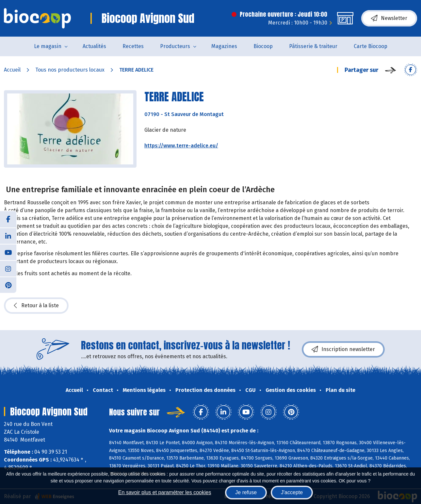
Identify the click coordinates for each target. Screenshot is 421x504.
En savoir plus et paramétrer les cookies (165, 492)
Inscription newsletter (343, 349)
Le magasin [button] (48, 46)
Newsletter (389, 18)
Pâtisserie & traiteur (313, 46)
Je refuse (246, 492)
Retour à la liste (36, 306)
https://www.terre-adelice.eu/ (181, 146)
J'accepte (292, 492)
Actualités (94, 46)
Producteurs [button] (175, 46)
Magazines (224, 46)
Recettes (133, 46)
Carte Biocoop (371, 46)
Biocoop (263, 46)
